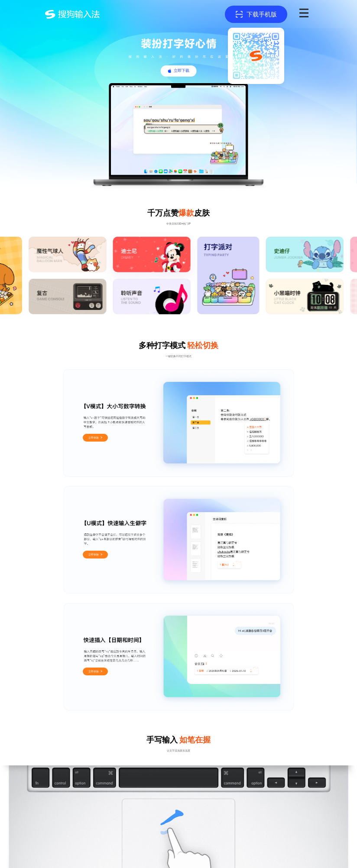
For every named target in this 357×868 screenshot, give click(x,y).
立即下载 (182, 71)
